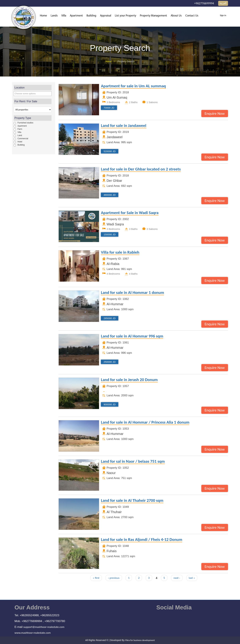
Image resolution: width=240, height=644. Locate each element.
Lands (54, 16)
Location (20, 88)
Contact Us (192, 16)
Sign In (223, 15)
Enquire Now (215, 113)
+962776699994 (204, 3)
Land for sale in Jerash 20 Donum (129, 380)
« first (96, 578)
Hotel (20, 142)
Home (43, 16)
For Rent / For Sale (26, 101)
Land (20, 135)
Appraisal (106, 16)
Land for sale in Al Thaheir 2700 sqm (132, 501)
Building (91, 16)
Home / (112, 61)
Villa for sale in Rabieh (120, 252)
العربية (223, 3)
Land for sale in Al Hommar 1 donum (132, 293)
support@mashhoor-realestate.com (44, 627)
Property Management (153, 16)
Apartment (76, 16)
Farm (20, 129)
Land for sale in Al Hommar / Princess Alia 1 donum (145, 422)
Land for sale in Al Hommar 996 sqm (132, 336)
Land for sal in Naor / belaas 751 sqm (133, 462)
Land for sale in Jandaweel (123, 126)
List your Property (125, 16)
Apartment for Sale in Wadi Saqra (130, 213)
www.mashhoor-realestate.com (33, 633)
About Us (176, 16)
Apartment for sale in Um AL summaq (133, 86)
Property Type (23, 118)
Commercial (23, 139)
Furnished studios (25, 123)
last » (192, 578)
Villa (64, 16)
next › (177, 578)
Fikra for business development (140, 640)
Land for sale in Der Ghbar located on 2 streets (141, 169)
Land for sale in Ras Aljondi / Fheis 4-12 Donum (141, 540)
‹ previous (114, 578)
